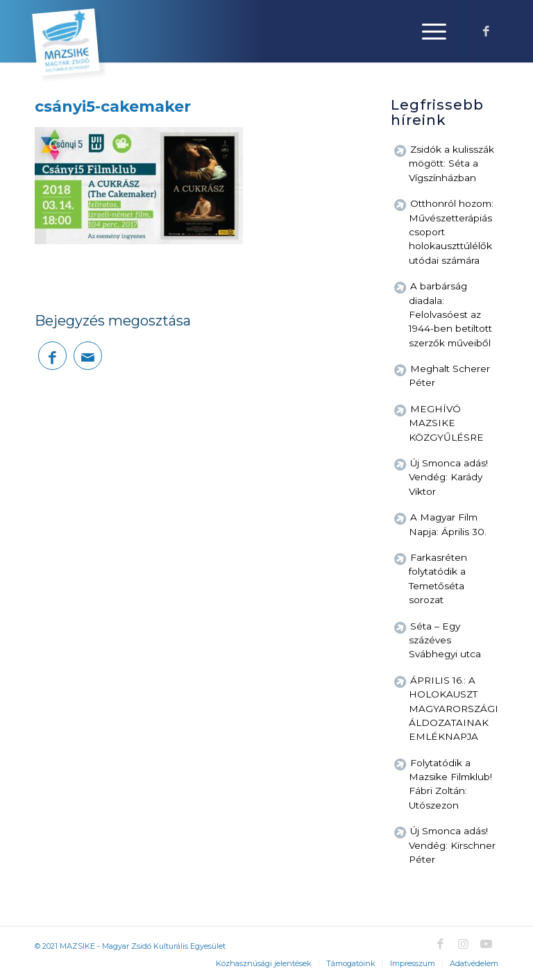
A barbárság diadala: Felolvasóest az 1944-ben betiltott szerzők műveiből (450, 314)
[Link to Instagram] (463, 944)
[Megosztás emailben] (88, 356)
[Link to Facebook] (486, 31)
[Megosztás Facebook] (52, 356)
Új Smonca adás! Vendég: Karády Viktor (448, 477)
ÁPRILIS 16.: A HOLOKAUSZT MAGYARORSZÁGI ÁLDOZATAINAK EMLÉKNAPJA (454, 709)
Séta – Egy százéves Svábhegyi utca (445, 640)
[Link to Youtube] (486, 944)
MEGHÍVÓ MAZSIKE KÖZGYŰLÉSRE (446, 423)
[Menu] (427, 31)
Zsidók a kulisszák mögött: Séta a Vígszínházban (451, 163)
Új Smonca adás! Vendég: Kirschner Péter (452, 845)
